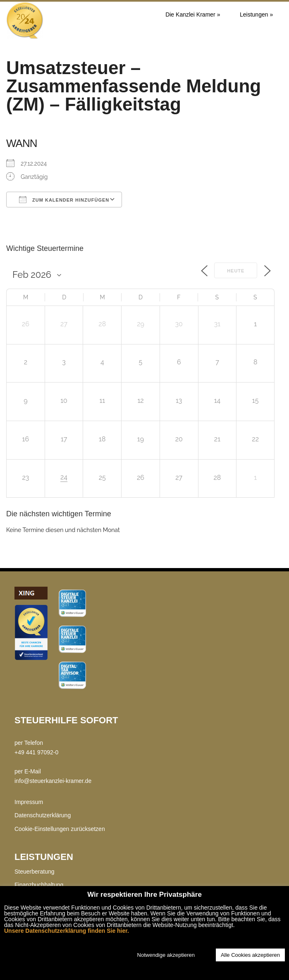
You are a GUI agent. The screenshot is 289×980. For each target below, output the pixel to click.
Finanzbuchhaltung (39, 885)
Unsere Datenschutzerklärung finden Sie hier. (67, 931)
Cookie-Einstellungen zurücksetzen (60, 829)
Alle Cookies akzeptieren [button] (250, 955)
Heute (236, 271)
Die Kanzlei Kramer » (193, 14)
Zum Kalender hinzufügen (64, 200)
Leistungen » (256, 14)
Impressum (29, 802)
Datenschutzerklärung (43, 815)
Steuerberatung (35, 872)
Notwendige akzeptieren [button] (166, 955)
